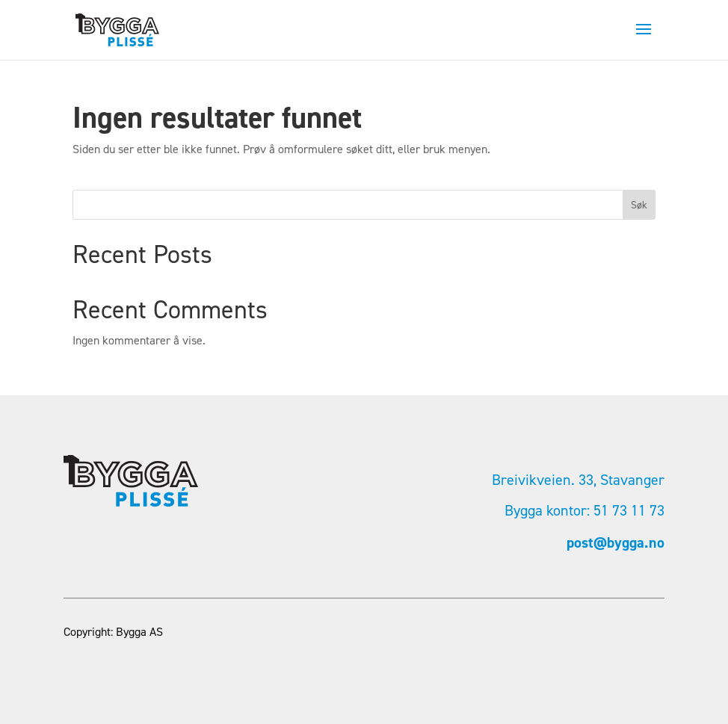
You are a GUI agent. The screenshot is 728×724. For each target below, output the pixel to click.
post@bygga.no (616, 542)
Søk (639, 205)
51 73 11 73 (629, 510)
